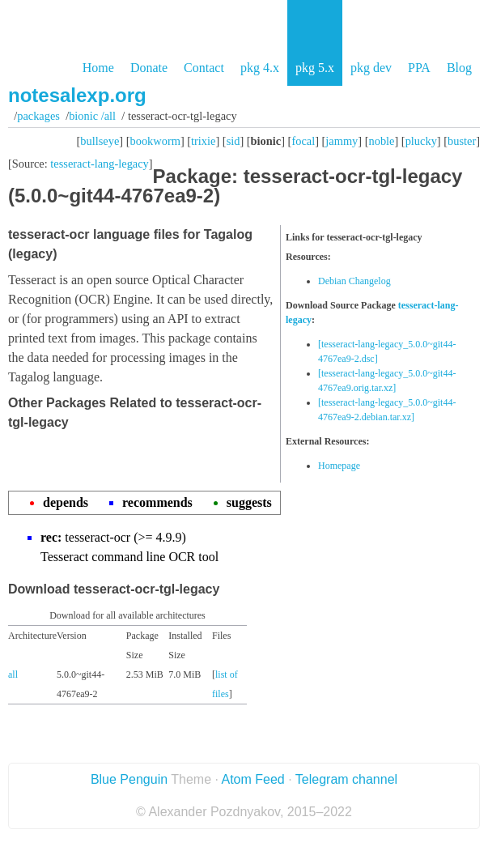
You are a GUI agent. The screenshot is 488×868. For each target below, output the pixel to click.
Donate (149, 68)
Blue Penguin (129, 779)
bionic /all (92, 116)
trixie (203, 141)
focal (303, 141)
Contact (204, 68)
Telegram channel (346, 779)
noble (382, 141)
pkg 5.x (315, 68)
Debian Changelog (354, 281)
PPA (419, 68)
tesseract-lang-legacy (99, 164)
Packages (38, 116)
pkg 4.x (260, 68)
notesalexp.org (77, 95)
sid (233, 141)
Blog (459, 68)
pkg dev (371, 68)
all (13, 674)
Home (98, 68)
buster (462, 141)
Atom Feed (252, 779)
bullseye (100, 141)
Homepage (339, 466)
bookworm (155, 141)
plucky (421, 141)
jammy (342, 141)
